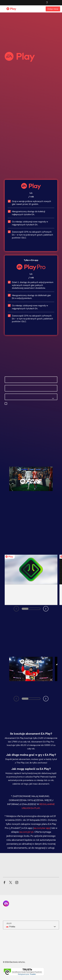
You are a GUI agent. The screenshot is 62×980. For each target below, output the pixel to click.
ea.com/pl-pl (26, 832)
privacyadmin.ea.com (18, 410)
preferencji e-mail (30, 407)
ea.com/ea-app (42, 828)
